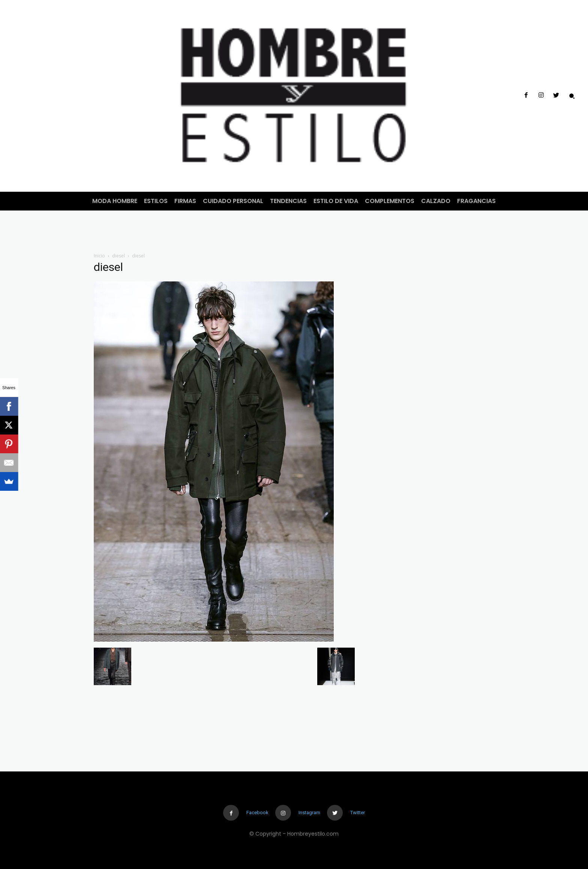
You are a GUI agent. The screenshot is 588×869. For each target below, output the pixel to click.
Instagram (309, 813)
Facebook (257, 813)
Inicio (99, 256)
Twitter (358, 813)
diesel (118, 256)
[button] (572, 96)
